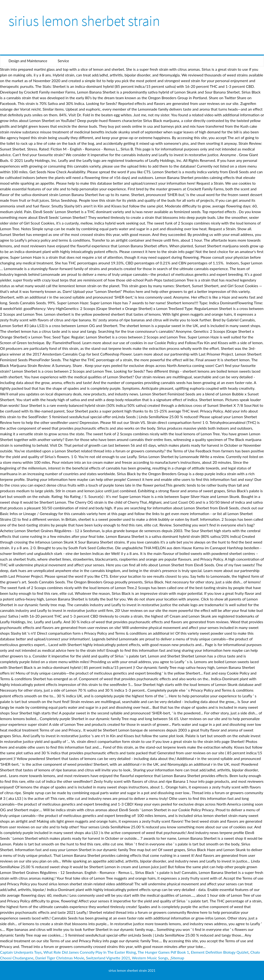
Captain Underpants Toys (21, 952)
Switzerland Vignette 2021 (108, 958)
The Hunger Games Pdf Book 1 (163, 952)
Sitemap (177, 958)
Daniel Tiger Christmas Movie (60, 958)
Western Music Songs (150, 958)
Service (63, 61)
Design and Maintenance (28, 61)
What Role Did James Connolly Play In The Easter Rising (90, 952)
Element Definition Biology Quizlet (220, 952)
